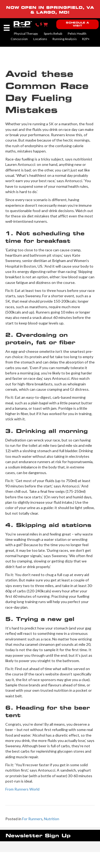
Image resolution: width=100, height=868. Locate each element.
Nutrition (52, 819)
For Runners (32, 819)
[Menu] (7, 28)
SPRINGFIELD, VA (70, 7)
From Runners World (22, 789)
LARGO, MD (52, 12)
